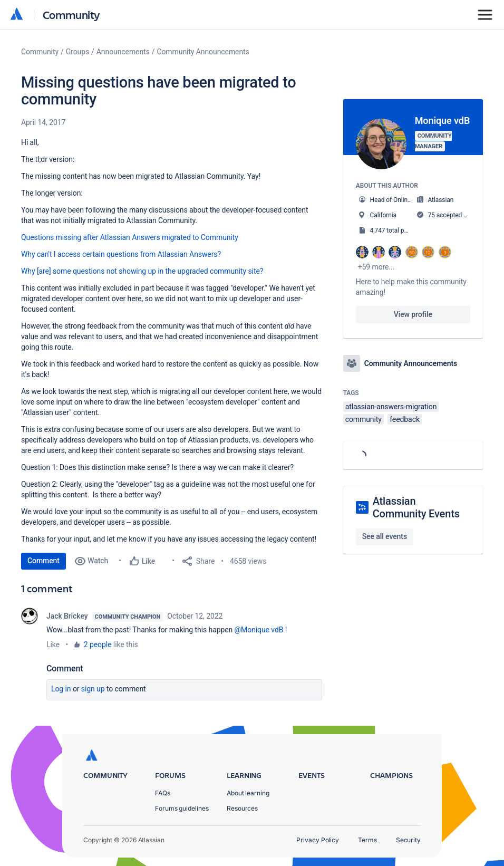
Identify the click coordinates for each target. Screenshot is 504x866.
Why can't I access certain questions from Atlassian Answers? (121, 254)
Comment (43, 561)
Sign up (93, 689)
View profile (413, 314)
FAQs (163, 793)
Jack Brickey (67, 616)
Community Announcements (203, 52)
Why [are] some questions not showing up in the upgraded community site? (142, 271)
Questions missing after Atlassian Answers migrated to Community (130, 237)
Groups (77, 52)
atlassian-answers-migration (391, 407)
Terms (367, 840)
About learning (248, 793)
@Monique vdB (259, 630)
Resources (242, 808)
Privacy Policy (318, 840)
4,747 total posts (393, 230)
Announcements (123, 52)
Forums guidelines (182, 808)
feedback (405, 419)
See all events (385, 536)
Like (53, 644)
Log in (61, 689)
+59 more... (376, 267)
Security (408, 840)
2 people (98, 644)
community (364, 419)
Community (71, 15)
